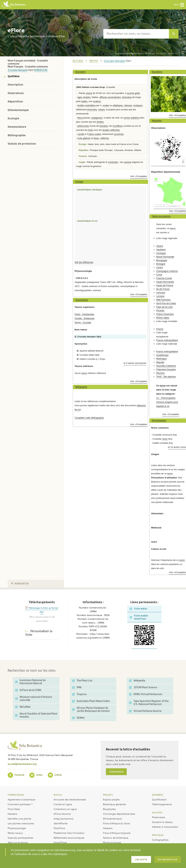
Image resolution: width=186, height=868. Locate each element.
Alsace (160, 246)
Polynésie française (166, 369)
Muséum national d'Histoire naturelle (34, 699)
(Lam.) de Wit (133, 53)
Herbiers (12, 814)
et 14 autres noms (177, 447)
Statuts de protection (22, 144)
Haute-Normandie (165, 282)
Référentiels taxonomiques (69, 838)
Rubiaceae (41, 70)
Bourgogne (162, 260)
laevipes (23, 70)
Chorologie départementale (119, 814)
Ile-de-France (163, 289)
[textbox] (136, 34)
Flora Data (14, 809)
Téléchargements (162, 804)
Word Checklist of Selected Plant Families (36, 715)
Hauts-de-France (165, 285)
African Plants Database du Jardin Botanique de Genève (91, 709)
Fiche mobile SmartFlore (139, 617)
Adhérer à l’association (165, 827)
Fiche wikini (138, 609)
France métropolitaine (167, 340)
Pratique (158, 835)
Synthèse (14, 76)
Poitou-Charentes (165, 314)
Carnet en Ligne (63, 804)
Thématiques (16, 795)
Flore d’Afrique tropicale (117, 833)
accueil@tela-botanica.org (22, 764)
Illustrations (16, 93)
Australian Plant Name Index (91, 701)
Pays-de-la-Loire (165, 307)
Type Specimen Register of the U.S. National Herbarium (149, 703)
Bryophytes (109, 809)
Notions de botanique (116, 838)
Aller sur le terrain (18, 842)
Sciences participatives (20, 838)
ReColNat (23, 707)
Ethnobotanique (18, 110)
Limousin (161, 293)
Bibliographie (17, 135)
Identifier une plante (19, 818)
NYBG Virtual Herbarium (146, 694)
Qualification (159, 799)
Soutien (157, 813)
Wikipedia (137, 681)
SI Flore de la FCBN (28, 690)
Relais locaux (15, 833)
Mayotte (160, 362)
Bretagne (161, 264)
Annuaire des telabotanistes (70, 799)
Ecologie (13, 118)
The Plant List (82, 681)
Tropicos (80, 694)
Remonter (20, 584)
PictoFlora (59, 828)
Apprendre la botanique (22, 799)
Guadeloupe (162, 355)
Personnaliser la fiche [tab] (39, 633)
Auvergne (161, 253)
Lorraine (160, 296)
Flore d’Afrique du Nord (116, 823)
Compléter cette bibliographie (89, 418)
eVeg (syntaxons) (63, 818)
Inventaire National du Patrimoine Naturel (31, 682)
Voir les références (84, 262)
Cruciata (13, 70)
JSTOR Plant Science (143, 687)
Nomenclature (17, 127)
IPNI (77, 687)
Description (15, 85)
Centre (160, 267)
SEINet (78, 718)
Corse (159, 275)
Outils (58, 795)
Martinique (162, 359)
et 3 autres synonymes (135, 363)
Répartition (15, 102)
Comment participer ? (20, 804)
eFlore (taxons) (62, 814)
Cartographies (160, 840)
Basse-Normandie (165, 257)
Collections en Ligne (65, 809)
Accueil (78, 61)
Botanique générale (114, 804)
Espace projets (111, 799)
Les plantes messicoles (21, 823)
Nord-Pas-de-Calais (166, 303)
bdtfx (94, 61)
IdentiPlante (61, 823)
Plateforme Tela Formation (69, 833)
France (160, 329)
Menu (179, 5)
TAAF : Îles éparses (166, 377)
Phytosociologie (17, 828)
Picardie (160, 310)
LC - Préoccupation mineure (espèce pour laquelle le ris (167, 402)
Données (158, 795)
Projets (108, 795)
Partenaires (159, 817)
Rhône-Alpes (163, 318)
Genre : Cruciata (83, 322)
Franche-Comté (164, 278)
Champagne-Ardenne (167, 271)
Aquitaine (161, 250)
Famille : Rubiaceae (85, 318)
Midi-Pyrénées (163, 300)
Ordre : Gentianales (84, 314)
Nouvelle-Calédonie (166, 366)
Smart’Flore (60, 842)
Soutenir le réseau (162, 822)
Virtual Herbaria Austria (145, 711)
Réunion (160, 373)
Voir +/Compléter (139, 176)
